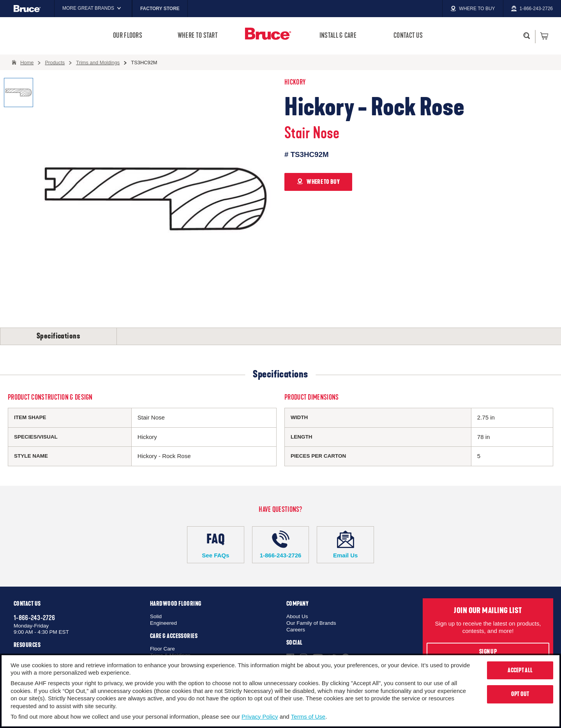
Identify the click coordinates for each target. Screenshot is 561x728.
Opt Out (520, 694)
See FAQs (216, 545)
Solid (156, 616)
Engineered (163, 623)
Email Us (345, 545)
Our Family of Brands (311, 623)
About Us (297, 616)
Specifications (58, 336)
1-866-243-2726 (281, 545)
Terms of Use (308, 717)
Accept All (520, 670)
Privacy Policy (260, 717)
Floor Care (162, 649)
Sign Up (488, 652)
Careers (296, 630)
